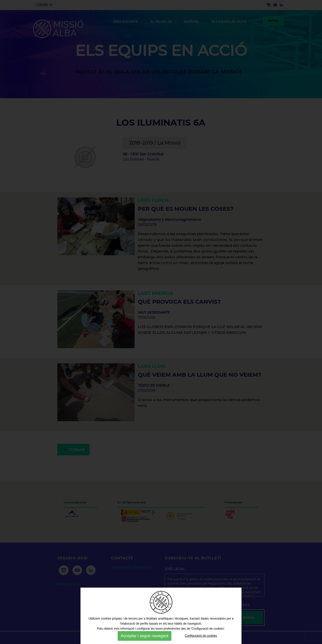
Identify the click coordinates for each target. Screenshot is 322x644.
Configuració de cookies (201, 636)
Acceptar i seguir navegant (145, 636)
